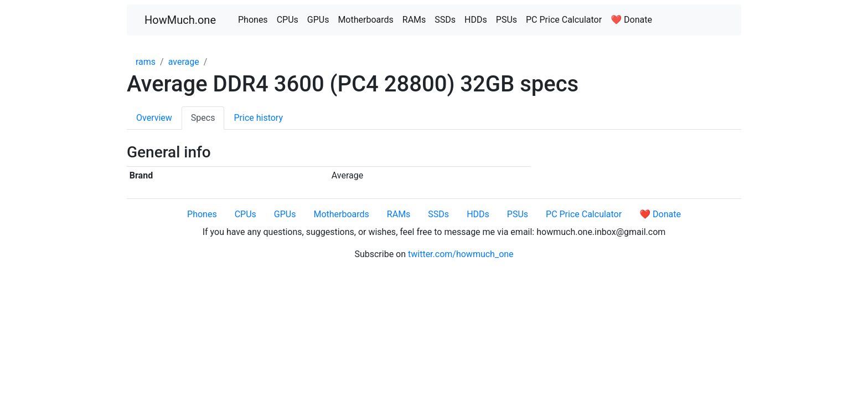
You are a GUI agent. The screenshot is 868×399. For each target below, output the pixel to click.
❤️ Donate (631, 20)
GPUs (318, 20)
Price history (258, 118)
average (184, 62)
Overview (154, 118)
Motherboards (365, 20)
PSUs (507, 20)
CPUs (288, 20)
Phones (253, 20)
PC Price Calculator (564, 20)
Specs (203, 118)
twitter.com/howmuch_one (461, 254)
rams (146, 62)
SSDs (445, 20)
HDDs (476, 20)
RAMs (414, 20)
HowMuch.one (180, 20)
